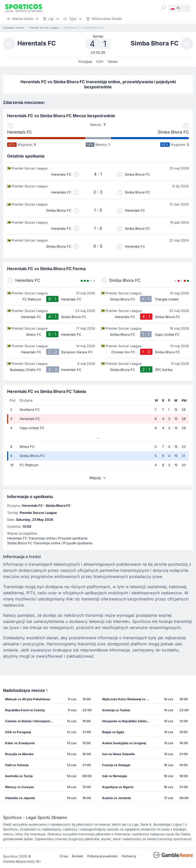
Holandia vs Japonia (20, 798)
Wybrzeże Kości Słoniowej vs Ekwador (128, 699)
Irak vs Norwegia (115, 776)
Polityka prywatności (102, 856)
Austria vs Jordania (117, 798)
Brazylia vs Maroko (19, 754)
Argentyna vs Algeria (118, 787)
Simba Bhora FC (173, 132)
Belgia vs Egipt (113, 732)
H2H (100, 62)
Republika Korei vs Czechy (25, 710)
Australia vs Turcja (19, 776)
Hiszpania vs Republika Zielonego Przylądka (128, 721)
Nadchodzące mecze (26, 690)
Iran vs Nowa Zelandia (118, 754)
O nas (64, 856)
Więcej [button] (98, 478)
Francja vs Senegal (116, 765)
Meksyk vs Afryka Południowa (28, 699)
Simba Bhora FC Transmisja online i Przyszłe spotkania (50, 543)
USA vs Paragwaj (18, 732)
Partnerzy (129, 856)
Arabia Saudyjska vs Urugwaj (124, 743)
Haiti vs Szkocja (17, 765)
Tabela (112, 62)
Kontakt (78, 856)
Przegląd (85, 62)
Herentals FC (20, 132)
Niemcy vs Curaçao (20, 787)
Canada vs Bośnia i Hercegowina (29, 721)
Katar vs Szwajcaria (20, 743)
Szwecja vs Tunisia (116, 710)
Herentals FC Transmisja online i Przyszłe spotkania (47, 538)
